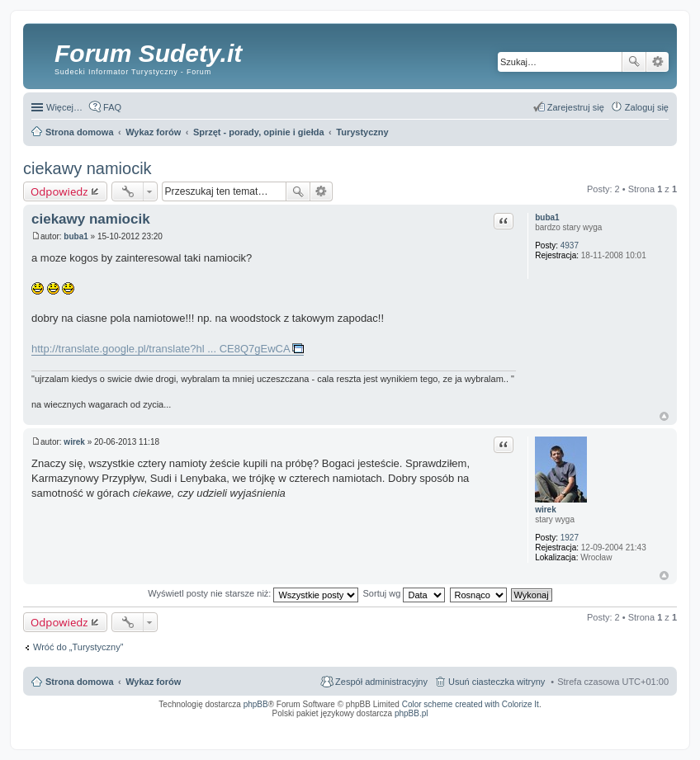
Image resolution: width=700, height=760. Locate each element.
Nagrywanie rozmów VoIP (543, 725)
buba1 (547, 217)
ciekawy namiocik (87, 168)
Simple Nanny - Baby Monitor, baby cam (411, 725)
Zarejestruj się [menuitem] (576, 107)
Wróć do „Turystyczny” (78, 647)
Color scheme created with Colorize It (471, 704)
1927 (570, 538)
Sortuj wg (404, 593)
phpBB (256, 704)
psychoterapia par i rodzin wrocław (639, 734)
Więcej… (64, 107)
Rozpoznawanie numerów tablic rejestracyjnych (625, 725)
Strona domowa (80, 682)
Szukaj (634, 62)
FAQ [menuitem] (112, 107)
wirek (546, 510)
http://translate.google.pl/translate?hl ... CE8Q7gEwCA (161, 349)
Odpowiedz (59, 191)
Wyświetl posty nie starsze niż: (253, 593)
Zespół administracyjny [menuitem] (381, 682)
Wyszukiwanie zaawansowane (657, 62)
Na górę (664, 416)
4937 (570, 245)
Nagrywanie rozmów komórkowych (592, 729)
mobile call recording (654, 729)
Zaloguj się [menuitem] (647, 107)
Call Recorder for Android (485, 725)
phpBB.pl (411, 713)
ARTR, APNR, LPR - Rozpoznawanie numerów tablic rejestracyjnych (291, 725)
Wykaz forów (153, 682)
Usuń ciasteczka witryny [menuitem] (497, 682)
